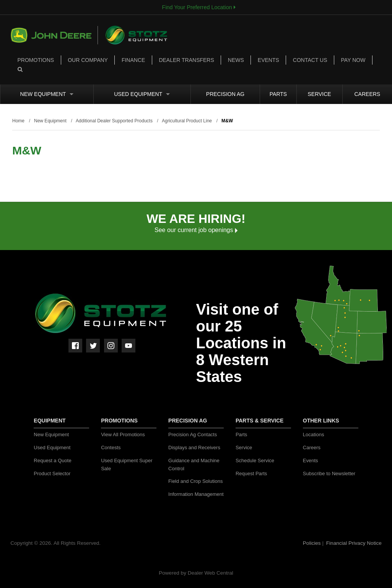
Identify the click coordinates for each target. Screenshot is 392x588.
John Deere (54, 35)
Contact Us (310, 60)
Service (320, 94)
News (236, 60)
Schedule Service (255, 460)
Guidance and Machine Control (194, 465)
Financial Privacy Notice (354, 543)
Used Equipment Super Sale (127, 465)
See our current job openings (196, 230)
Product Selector (52, 473)
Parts (278, 94)
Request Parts (251, 473)
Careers (367, 94)
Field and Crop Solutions (195, 481)
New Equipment (47, 94)
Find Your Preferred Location (199, 7)
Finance (133, 60)
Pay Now (353, 60)
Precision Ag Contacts (193, 435)
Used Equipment (142, 94)
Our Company (88, 60)
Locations (314, 435)
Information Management (196, 494)
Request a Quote (52, 460)
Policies (313, 543)
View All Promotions (123, 435)
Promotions (36, 60)
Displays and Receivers (194, 447)
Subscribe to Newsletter (329, 473)
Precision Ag (225, 94)
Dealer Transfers (186, 60)
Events (268, 60)
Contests (111, 447)
